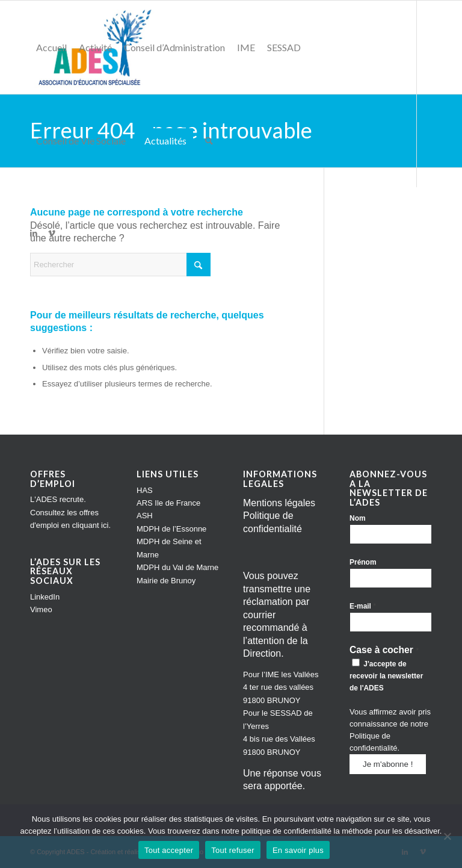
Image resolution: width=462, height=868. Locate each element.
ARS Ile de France (168, 503)
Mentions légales (279, 503)
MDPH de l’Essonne (171, 529)
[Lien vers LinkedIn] (34, 234)
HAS (145, 490)
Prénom (363, 562)
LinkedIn (45, 597)
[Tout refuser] (447, 836)
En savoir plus (298, 850)
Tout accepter (169, 850)
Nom (358, 518)
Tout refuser (233, 850)
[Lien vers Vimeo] (52, 234)
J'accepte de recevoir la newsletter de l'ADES (386, 675)
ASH (145, 516)
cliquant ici (91, 525)
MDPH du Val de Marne (177, 567)
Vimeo (41, 609)
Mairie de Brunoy (166, 581)
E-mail (363, 606)
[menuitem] (51, 47)
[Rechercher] (209, 141)
